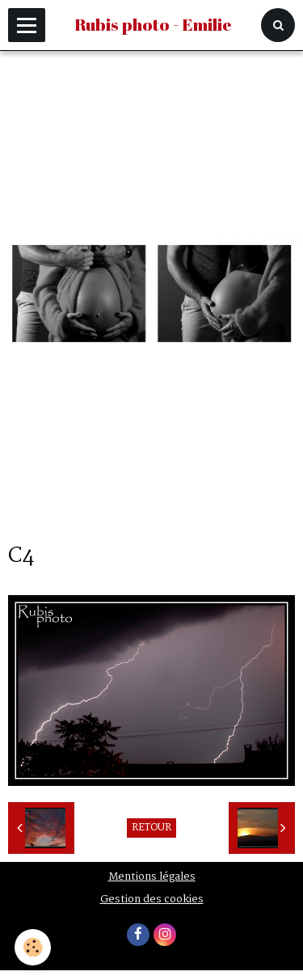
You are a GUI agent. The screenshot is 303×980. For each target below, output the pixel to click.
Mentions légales (152, 877)
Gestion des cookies (152, 900)
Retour (151, 828)
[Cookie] (33, 947)
